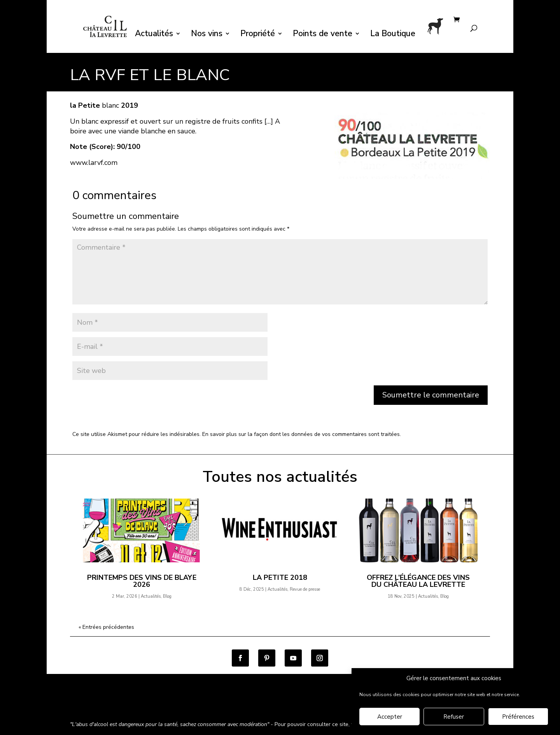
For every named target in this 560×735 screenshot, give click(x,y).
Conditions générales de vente (109, 703)
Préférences (518, 717)
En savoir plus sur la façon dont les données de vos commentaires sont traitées (301, 434)
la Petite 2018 (280, 577)
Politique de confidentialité (192, 703)
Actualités (154, 35)
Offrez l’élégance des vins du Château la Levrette (418, 581)
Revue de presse (305, 589)
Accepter (390, 717)
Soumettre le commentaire (431, 395)
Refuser (454, 717)
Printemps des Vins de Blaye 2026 (142, 581)
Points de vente (323, 35)
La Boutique (393, 35)
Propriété (258, 35)
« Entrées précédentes (106, 627)
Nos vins (207, 35)
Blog (167, 596)
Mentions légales (258, 703)
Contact (300, 703)
